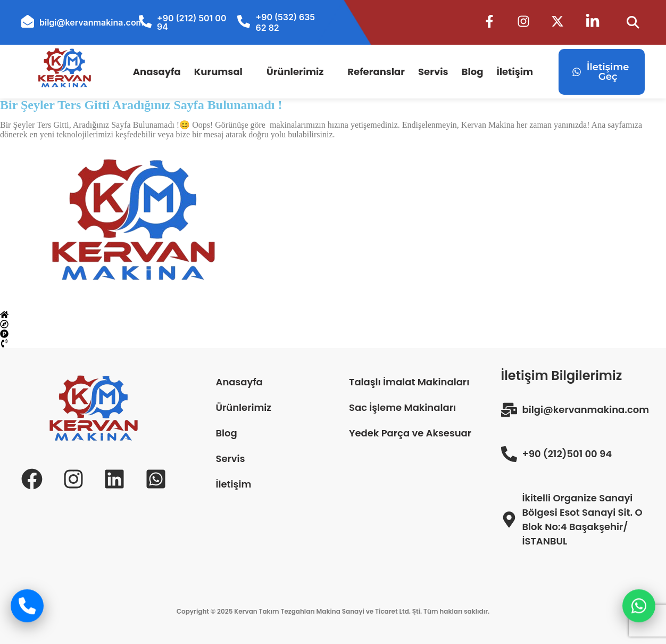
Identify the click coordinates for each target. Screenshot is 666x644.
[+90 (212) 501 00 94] (145, 21)
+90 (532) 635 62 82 (285, 22)
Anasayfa (157, 72)
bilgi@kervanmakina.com (91, 22)
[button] (224, 72)
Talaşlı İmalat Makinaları (409, 382)
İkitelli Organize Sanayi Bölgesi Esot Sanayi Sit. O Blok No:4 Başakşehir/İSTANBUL (582, 519)
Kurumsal (218, 72)
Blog (473, 72)
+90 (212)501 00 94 (567, 454)
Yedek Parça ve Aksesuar (410, 433)
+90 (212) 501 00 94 (192, 22)
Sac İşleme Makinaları (402, 407)
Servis (433, 72)
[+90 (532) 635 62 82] (244, 21)
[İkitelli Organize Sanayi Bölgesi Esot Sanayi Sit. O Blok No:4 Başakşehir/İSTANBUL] (509, 519)
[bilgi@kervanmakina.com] (28, 21)
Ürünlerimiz (295, 72)
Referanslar (376, 72)
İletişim (515, 72)
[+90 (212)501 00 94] (509, 454)
